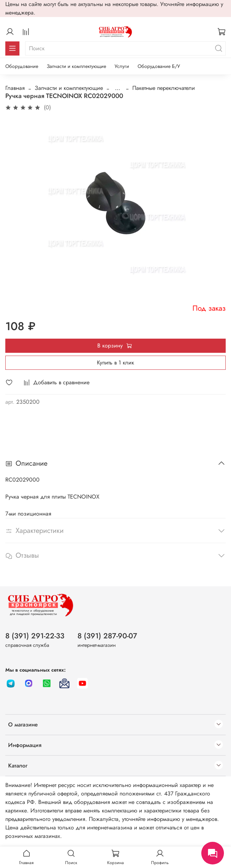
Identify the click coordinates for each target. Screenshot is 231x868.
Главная (15, 88)
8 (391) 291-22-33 (35, 636)
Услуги (122, 66)
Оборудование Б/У (159, 66)
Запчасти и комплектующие (76, 66)
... (118, 88)
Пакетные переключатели (164, 88)
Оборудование (22, 66)
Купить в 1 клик (115, 363)
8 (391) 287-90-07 (107, 636)
